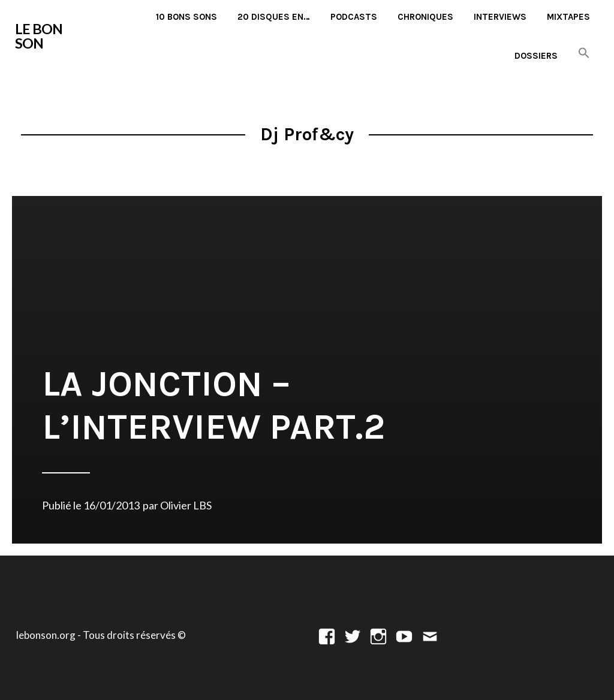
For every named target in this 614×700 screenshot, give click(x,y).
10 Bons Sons (186, 17)
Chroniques (425, 17)
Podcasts (354, 17)
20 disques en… (274, 17)
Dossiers (536, 56)
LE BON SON (39, 36)
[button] (584, 54)
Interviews (500, 17)
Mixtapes (568, 17)
